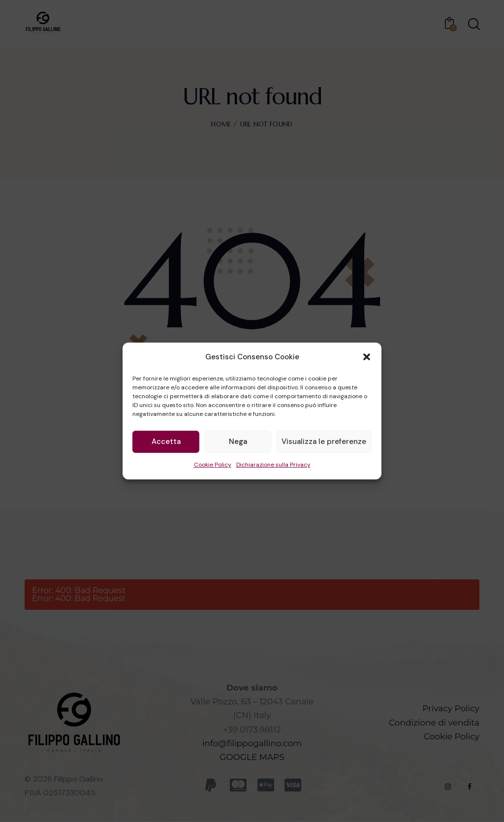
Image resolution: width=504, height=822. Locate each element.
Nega (238, 442)
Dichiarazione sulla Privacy (273, 465)
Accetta (166, 442)
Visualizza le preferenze (324, 442)
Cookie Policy (213, 465)
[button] (367, 357)
